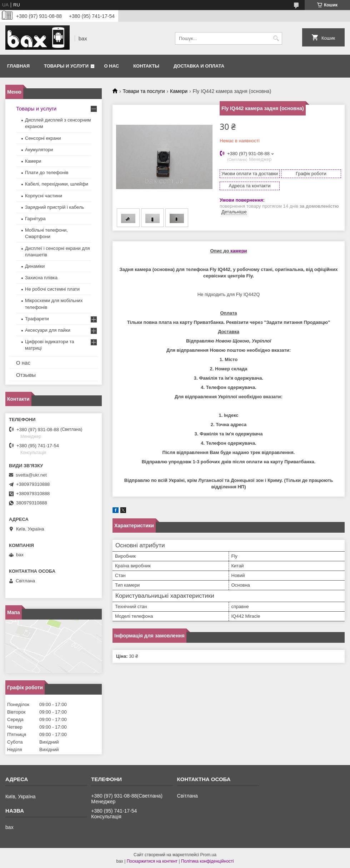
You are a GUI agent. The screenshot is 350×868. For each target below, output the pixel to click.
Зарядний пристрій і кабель (54, 207)
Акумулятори (39, 150)
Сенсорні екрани (43, 138)
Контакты (146, 66)
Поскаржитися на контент (152, 861)
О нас (112, 66)
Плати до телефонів (47, 172)
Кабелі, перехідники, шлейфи (57, 184)
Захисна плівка (41, 278)
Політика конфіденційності (207, 861)
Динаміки (35, 266)
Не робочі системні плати (52, 289)
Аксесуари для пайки (48, 330)
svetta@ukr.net (31, 475)
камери (239, 251)
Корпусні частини (44, 196)
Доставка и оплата (199, 66)
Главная (18, 66)
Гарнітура (35, 219)
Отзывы (26, 375)
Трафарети (37, 319)
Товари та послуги (144, 91)
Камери (179, 91)
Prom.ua (208, 855)
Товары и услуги (66, 66)
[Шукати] (276, 38)
